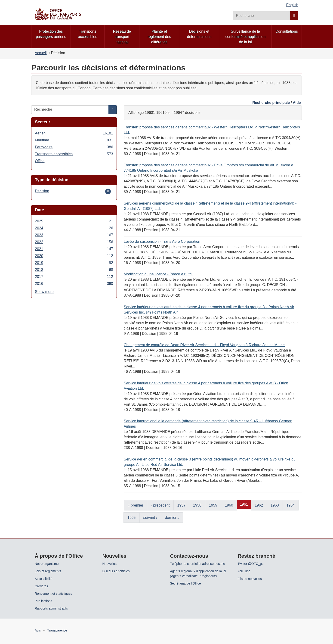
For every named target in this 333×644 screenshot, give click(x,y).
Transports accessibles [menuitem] (88, 34)
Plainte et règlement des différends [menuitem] (159, 37)
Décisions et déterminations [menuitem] (199, 34)
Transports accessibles (74, 154)
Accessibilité (44, 579)
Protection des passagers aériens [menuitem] (51, 34)
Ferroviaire (74, 147)
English (292, 5)
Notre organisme (47, 564)
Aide (297, 103)
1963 (275, 505)
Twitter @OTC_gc (251, 564)
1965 (132, 518)
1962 (259, 505)
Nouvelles (109, 564)
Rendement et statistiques (53, 594)
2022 (74, 242)
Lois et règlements (48, 571)
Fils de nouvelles (250, 579)
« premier (136, 505)
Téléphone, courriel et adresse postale (197, 564)
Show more (44, 292)
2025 (74, 221)
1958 (197, 505)
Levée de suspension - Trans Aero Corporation (162, 241)
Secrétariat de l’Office (185, 583)
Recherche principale (271, 103)
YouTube (244, 571)
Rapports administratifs (51, 608)
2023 (74, 235)
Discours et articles (116, 571)
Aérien (74, 133)
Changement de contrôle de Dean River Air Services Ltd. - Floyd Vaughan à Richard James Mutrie (204, 345)
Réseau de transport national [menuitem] (122, 37)
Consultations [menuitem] (287, 31)
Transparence (57, 630)
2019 (74, 263)
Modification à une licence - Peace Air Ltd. (158, 274)
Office (74, 161)
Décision (42, 191)
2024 (74, 228)
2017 (74, 277)
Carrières (41, 586)
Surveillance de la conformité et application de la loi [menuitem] (245, 37)
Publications (43, 601)
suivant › (150, 518)
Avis (38, 630)
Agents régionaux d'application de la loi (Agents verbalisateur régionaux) (198, 573)
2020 (74, 256)
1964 (291, 505)
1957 (182, 505)
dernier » (172, 518)
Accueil (41, 53)
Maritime (74, 140)
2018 (74, 270)
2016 (74, 284)
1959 (213, 505)
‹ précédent (160, 505)
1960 (229, 505)
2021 (74, 249)
